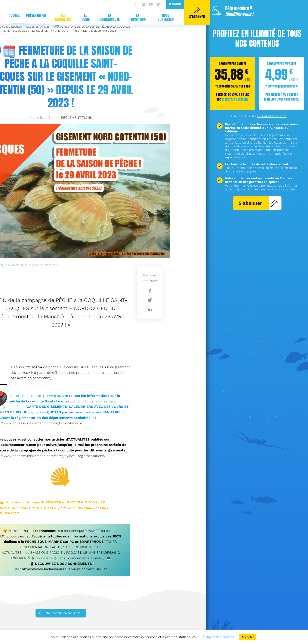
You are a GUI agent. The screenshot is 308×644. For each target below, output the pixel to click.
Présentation (32, 15)
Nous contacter (162, 17)
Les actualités (59, 17)
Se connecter (171, 4)
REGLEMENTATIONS (76, 118)
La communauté (105, 17)
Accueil (10, 15)
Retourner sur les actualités (62, 613)
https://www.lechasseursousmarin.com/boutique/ (64, 569)
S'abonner (259, 203)
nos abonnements (272, 116)
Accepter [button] (248, 637)
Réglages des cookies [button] (218, 637)
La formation (133, 17)
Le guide (81, 17)
